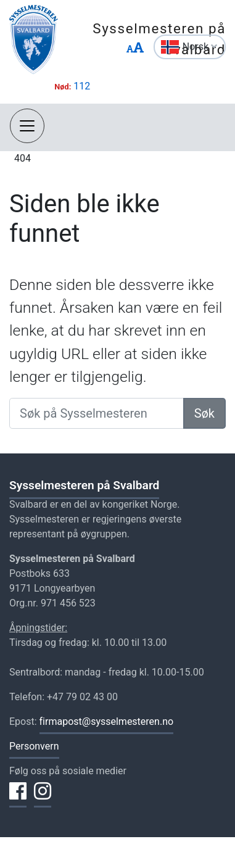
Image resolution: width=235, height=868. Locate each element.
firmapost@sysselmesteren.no (107, 721)
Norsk (200, 47)
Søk (204, 413)
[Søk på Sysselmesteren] (97, 413)
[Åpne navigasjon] (27, 126)
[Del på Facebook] (18, 798)
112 (82, 86)
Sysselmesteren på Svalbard (84, 485)
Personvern (34, 746)
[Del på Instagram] (43, 798)
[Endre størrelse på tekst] (135, 48)
